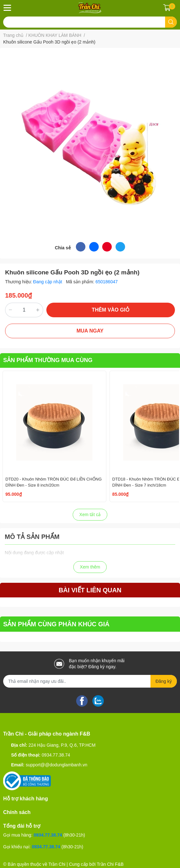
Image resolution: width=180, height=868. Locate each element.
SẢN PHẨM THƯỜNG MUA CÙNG (48, 360)
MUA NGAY (90, 331)
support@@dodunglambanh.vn (57, 765)
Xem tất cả (90, 515)
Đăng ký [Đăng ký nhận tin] (164, 681)
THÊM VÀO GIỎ (111, 310)
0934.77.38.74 (56, 755)
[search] (171, 22)
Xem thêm (90, 567)
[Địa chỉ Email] (90, 681)
